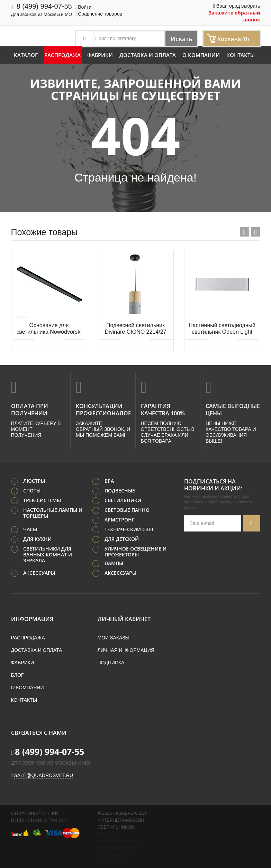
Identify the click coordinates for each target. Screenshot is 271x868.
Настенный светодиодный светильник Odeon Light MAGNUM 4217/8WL (222, 329)
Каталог (26, 55)
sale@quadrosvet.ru (44, 775)
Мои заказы (114, 637)
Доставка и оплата (148, 55)
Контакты (241, 55)
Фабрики (100, 55)
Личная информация (126, 649)
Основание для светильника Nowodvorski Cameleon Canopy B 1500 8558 (49, 329)
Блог (17, 674)
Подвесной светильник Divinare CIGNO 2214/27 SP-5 (136, 329)
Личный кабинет (124, 618)
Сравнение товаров (98, 14)
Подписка (111, 662)
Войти (83, 7)
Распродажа (62, 55)
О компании (201, 55)
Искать (178, 39)
